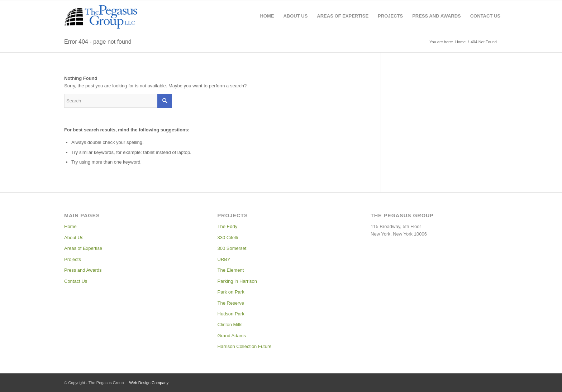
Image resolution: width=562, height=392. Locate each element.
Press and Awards (83, 270)
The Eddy (228, 226)
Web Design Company (149, 383)
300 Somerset (232, 248)
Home (70, 226)
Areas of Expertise (83, 248)
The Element (231, 270)
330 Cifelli (228, 238)
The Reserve (231, 303)
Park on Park (231, 292)
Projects (73, 259)
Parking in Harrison (237, 281)
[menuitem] (267, 16)
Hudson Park (231, 314)
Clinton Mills (230, 325)
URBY (224, 259)
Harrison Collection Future (245, 346)
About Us (74, 238)
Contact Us (76, 281)
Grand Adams (232, 336)
